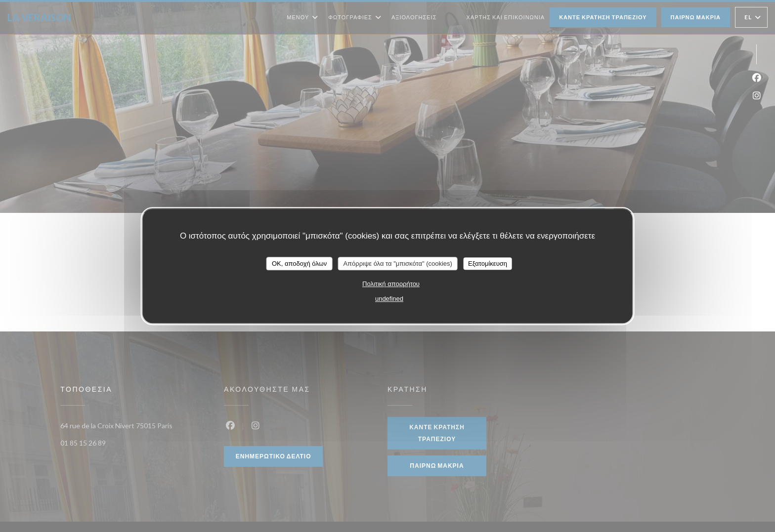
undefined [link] (389, 299)
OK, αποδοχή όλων (299, 264)
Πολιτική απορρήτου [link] (391, 284)
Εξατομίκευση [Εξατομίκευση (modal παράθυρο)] (488, 264)
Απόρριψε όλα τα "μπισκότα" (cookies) (398, 264)
